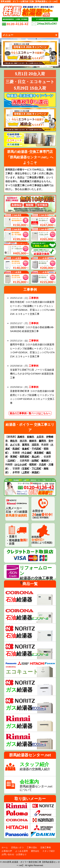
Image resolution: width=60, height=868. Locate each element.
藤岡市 (42, 441)
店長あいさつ (17, 847)
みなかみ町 (21, 464)
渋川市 (23, 441)
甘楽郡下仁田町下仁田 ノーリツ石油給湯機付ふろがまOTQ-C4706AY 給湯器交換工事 (32, 374)
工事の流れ (32, 847)
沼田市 (35, 445)
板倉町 (26, 449)
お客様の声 (7, 851)
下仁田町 (36, 468)
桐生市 (14, 441)
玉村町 (11, 461)
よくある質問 (21, 851)
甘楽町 (26, 468)
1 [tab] (16, 62)
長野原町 (24, 457)
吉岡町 (35, 461)
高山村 (35, 457)
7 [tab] (44, 62)
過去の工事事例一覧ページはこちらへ (30, 413)
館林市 (33, 441)
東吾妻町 (39, 453)
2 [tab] (20, 62)
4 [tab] (30, 62)
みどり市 (15, 445)
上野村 (26, 472)
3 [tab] (25, 62)
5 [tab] (35, 62)
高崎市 (21, 437)
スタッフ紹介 (49, 851)
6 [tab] (40, 62)
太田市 (40, 437)
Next (52, 53)
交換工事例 (46, 847)
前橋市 (30, 437)
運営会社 (35, 851)
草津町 (14, 457)
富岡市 (26, 445)
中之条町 (27, 453)
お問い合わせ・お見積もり (14, 854)
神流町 (35, 472)
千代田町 (36, 449)
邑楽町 (16, 449)
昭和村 (33, 464)
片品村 (42, 464)
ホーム (5, 847)
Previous (6, 53)
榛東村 (45, 461)
